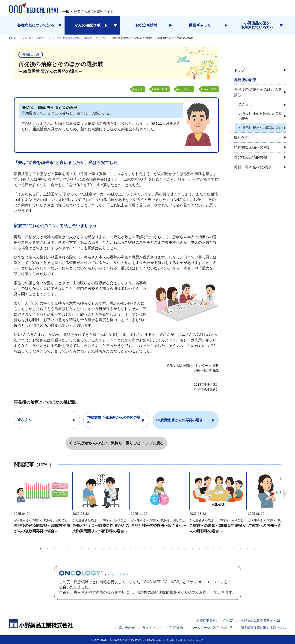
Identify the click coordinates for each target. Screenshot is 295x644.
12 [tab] (116, 549)
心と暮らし (185, 89)
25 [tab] (206, 549)
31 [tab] (248, 549)
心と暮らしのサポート (37, 38)
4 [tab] (61, 549)
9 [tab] (96, 549)
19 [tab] (165, 549)
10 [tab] (103, 549)
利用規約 (176, 628)
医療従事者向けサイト (214, 621)
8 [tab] (89, 549)
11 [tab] (109, 549)
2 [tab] (47, 549)
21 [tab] (179, 549)
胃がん (139, 89)
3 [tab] (54, 549)
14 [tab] (130, 549)
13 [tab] (123, 549)
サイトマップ (152, 628)
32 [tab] (255, 549)
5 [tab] (68, 549)
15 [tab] (137, 549)
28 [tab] (227, 549)
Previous (10, 494)
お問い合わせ (125, 628)
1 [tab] (40, 549)
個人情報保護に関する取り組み (263, 628)
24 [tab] (199, 549)
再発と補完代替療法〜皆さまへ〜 (159, 525)
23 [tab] (192, 549)
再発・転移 (161, 89)
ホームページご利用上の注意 (212, 628)
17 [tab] (151, 549)
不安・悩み (210, 89)
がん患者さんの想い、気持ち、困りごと (82, 38)
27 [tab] (220, 549)
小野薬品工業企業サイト (260, 621)
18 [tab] (158, 549)
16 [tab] (144, 549)
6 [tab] (75, 549)
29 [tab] (234, 549)
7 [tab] (82, 549)
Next (285, 494)
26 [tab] (213, 549)
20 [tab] (172, 549)
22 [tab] (186, 549)
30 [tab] (241, 549)
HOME (13, 38)
